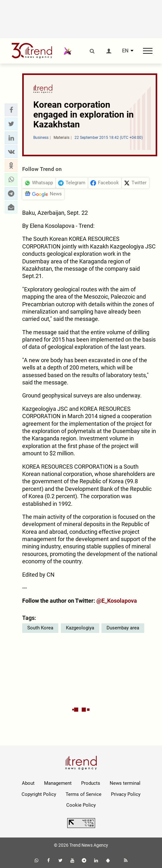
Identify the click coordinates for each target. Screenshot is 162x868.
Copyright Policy (39, 794)
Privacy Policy (126, 794)
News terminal (125, 783)
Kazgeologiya (80, 628)
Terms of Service (84, 794)
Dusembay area (123, 628)
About (28, 783)
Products (91, 783)
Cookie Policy (81, 805)
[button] (11, 110)
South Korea (40, 628)
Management (58, 783)
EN (125, 51)
